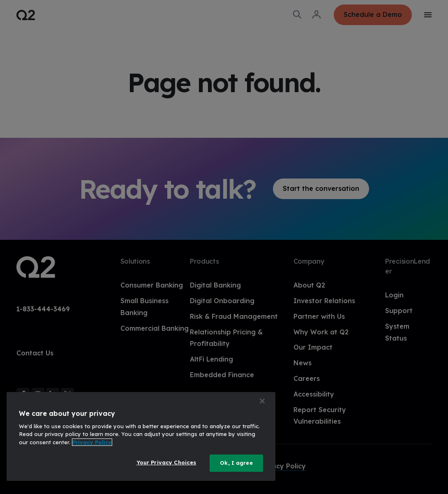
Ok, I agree (236, 463)
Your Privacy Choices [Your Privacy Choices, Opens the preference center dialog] (166, 462)
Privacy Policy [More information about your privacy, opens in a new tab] (92, 442)
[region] (141, 436)
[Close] (262, 401)
